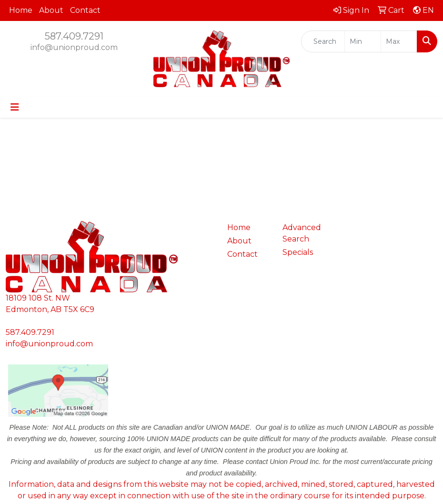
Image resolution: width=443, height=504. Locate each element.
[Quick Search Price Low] (363, 41)
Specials (298, 252)
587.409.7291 (74, 36)
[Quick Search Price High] (399, 41)
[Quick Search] (323, 41)
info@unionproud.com (74, 47)
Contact (85, 10)
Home (21, 10)
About (51, 10)
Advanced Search (302, 233)
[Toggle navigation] (15, 107)
